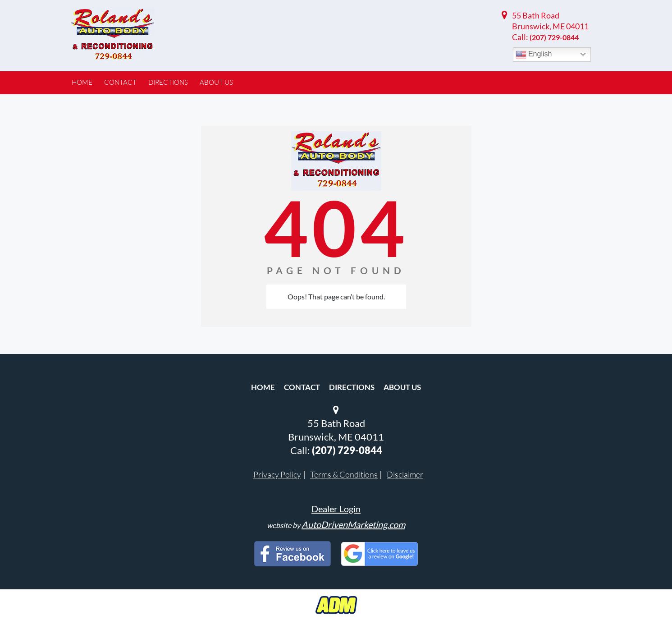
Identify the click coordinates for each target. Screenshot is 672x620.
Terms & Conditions (344, 474)
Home (263, 387)
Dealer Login (336, 509)
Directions (352, 387)
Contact (302, 387)
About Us (402, 387)
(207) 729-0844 (554, 37)
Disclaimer (405, 474)
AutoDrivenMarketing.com (353, 524)
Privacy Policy (277, 474)
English (534, 55)
